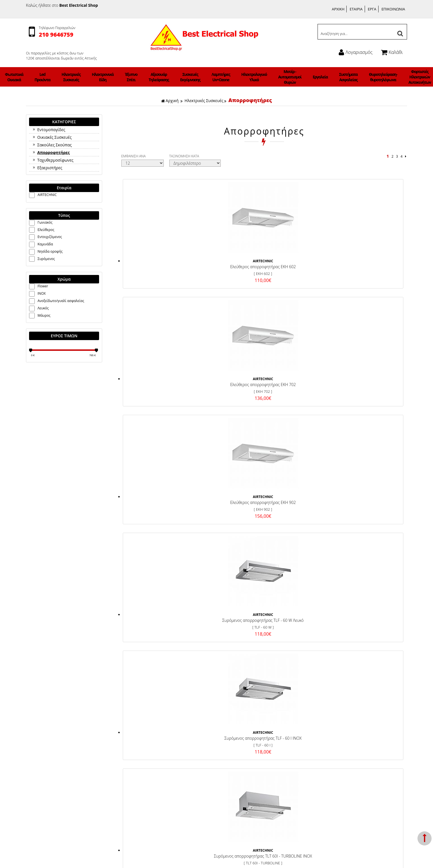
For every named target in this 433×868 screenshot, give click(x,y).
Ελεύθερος (46, 230)
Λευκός (43, 308)
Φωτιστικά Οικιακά (61, 77)
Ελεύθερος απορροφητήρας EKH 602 (156, 262)
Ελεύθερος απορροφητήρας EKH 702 (227, 262)
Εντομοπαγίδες (49, 130)
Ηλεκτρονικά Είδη (127, 77)
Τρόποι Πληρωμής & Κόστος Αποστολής (168, 724)
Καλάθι (392, 52)
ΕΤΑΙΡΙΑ (356, 9)
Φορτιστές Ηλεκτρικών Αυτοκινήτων (371, 77)
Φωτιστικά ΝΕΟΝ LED (396, 77)
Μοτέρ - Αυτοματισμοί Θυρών (269, 77)
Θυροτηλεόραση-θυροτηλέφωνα (340, 77)
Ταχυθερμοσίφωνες (53, 160)
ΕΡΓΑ (372, 9)
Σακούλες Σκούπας (52, 145)
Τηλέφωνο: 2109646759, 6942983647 (357, 731)
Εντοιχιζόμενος (50, 237)
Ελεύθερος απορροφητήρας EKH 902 (298, 262)
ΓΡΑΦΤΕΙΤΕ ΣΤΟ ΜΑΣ (218, 601)
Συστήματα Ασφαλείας (313, 77)
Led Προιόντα (82, 77)
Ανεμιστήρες (38, 77)
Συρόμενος (46, 259)
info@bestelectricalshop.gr (358, 763)
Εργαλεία (292, 77)
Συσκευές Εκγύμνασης (193, 77)
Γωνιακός (45, 222)
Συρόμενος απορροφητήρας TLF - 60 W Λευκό (369, 262)
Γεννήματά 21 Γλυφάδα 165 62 (351, 724)
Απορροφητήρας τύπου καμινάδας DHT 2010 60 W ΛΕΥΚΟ (369, 485)
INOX (42, 293)
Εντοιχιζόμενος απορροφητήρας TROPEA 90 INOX (156, 485)
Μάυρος (44, 315)
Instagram (242, 731)
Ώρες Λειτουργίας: (339, 743)
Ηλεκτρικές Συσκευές (103, 77)
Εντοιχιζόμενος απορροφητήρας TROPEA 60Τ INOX (227, 485)
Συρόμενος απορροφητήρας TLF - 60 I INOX (156, 374)
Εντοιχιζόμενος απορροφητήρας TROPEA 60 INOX (369, 374)
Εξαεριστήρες (47, 168)
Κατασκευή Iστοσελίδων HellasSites (261, 858)
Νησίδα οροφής (50, 251)
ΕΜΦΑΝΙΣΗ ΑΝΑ (134, 156)
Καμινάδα (45, 244)
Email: (329, 763)
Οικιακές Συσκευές (52, 137)
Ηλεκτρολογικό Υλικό (241, 77)
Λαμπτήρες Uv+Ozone (216, 77)
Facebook (242, 724)
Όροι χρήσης (144, 731)
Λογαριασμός (356, 52)
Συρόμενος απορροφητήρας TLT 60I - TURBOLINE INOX (227, 374)
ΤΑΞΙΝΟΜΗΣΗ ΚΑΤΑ (184, 156)
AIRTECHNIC (47, 195)
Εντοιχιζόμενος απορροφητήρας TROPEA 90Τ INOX (298, 485)
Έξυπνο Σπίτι (148, 77)
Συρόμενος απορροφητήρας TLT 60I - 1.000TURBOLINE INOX (298, 374)
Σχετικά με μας (146, 738)
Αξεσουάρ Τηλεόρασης (169, 77)
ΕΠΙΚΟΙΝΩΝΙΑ (393, 9)
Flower (43, 286)
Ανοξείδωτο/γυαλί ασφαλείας (61, 301)
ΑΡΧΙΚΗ (338, 9)
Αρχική (170, 101)
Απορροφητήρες (250, 100)
